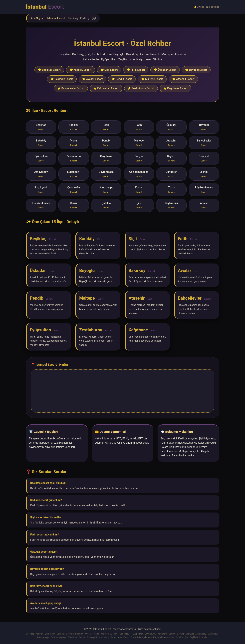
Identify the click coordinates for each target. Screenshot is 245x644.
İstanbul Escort (56, 18)
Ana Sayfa (37, 18)
